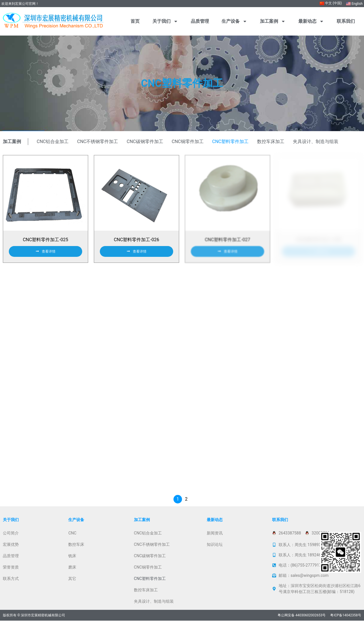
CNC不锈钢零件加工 (98, 142)
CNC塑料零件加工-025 (45, 244)
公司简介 (11, 546)
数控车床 (76, 558)
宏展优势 (11, 558)
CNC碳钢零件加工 (145, 142)
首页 (135, 21)
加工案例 (273, 21)
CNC (72, 546)
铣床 (72, 569)
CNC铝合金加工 (53, 142)
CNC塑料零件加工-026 (136, 244)
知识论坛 (215, 558)
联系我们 (346, 21)
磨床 (72, 581)
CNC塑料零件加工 (230, 142)
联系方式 (11, 592)
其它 (72, 592)
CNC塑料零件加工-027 (227, 244)
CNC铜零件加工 (188, 142)
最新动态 (311, 21)
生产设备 (234, 21)
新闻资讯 (215, 546)
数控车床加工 (271, 142)
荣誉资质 (11, 581)
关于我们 (165, 21)
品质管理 (200, 21)
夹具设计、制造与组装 (316, 142)
